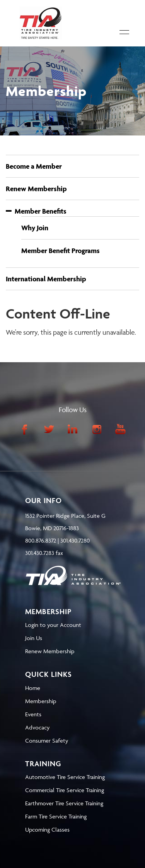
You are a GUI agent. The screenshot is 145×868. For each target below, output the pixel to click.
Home (33, 688)
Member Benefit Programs (61, 251)
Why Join (35, 228)
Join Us (34, 638)
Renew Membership (36, 189)
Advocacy (37, 727)
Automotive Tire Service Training (65, 777)
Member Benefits (36, 211)
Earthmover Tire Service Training (64, 803)
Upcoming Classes (47, 829)
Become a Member (34, 166)
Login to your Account (53, 625)
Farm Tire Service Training (56, 816)
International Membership (46, 279)
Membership (41, 701)
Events (33, 714)
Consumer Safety (47, 740)
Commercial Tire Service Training (65, 790)
